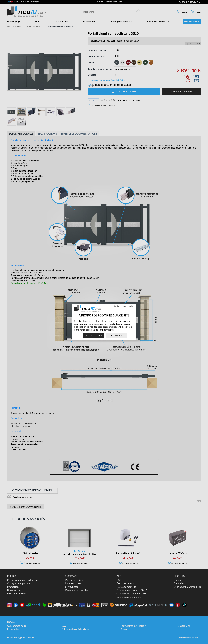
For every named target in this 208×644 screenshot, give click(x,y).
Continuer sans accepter (124, 306)
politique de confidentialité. (100, 330)
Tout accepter (93, 336)
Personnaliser (117, 336)
